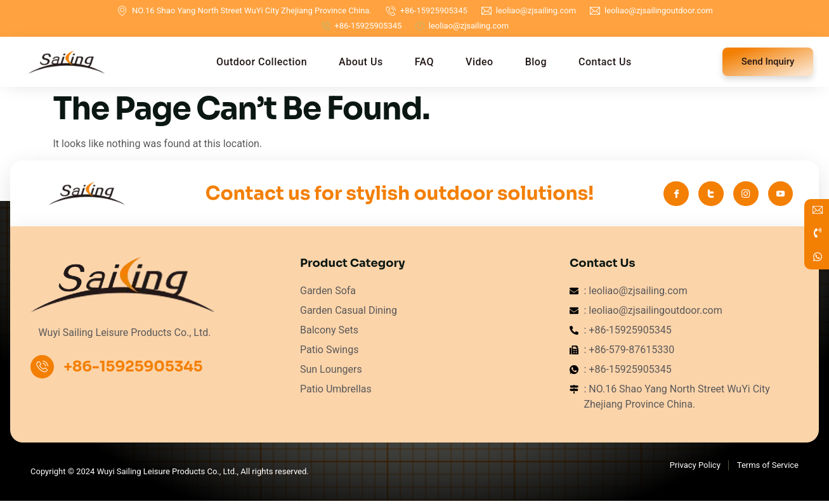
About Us (361, 62)
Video (480, 62)
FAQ (424, 62)
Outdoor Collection (262, 62)
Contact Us (605, 62)
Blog (536, 62)
